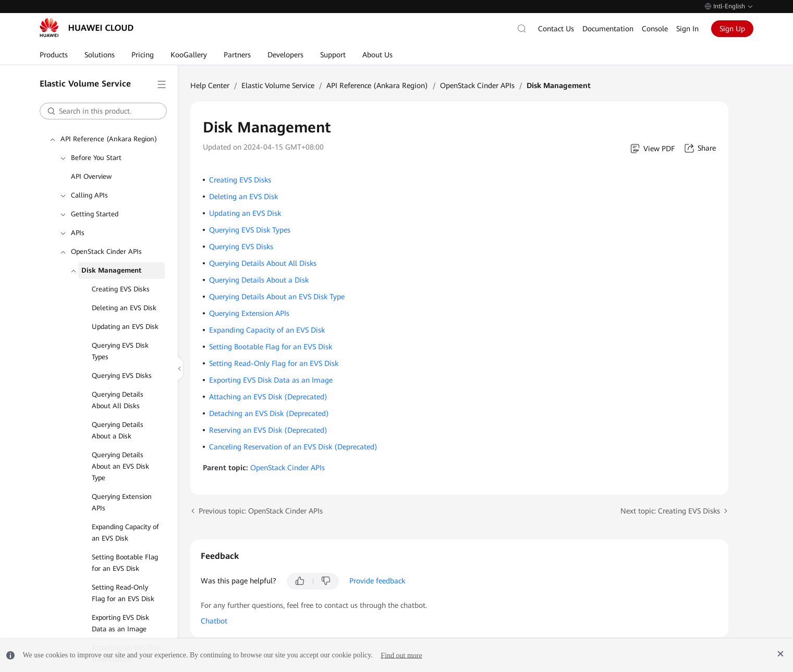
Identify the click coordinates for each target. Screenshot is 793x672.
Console (655, 33)
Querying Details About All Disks (118, 387)
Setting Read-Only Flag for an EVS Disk (123, 580)
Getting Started (95, 201)
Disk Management (111, 257)
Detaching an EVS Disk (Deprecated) (269, 400)
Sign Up (732, 33)
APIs (78, 220)
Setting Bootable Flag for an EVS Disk (125, 550)
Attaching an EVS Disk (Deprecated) (268, 384)
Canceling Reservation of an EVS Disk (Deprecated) (293, 434)
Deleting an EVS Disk (124, 295)
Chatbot (214, 608)
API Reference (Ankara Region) (109, 126)
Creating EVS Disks (121, 276)
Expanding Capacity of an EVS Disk (125, 520)
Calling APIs (89, 182)
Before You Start (96, 145)
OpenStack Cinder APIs (106, 239)
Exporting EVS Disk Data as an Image (120, 610)
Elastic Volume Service (278, 72)
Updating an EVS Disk (125, 314)
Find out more (401, 655)
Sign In (687, 33)
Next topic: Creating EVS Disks (670, 498)
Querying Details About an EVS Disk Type (120, 453)
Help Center (210, 72)
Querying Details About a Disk (118, 417)
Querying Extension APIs (122, 489)
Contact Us (556, 33)
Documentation (608, 33)
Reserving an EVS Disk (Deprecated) (268, 417)
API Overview (91, 163)
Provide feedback (377, 568)
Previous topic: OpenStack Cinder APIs (261, 498)
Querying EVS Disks (122, 363)
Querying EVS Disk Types (120, 338)
